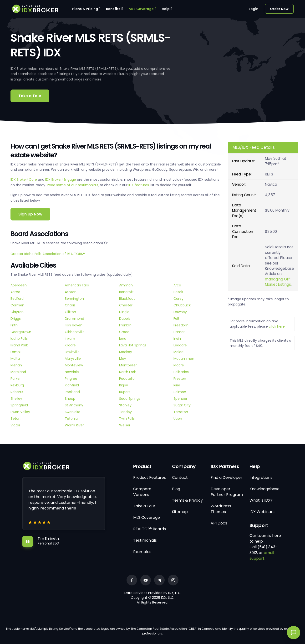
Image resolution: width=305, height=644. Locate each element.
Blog (176, 489)
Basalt (178, 292)
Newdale (72, 372)
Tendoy (125, 412)
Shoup (70, 399)
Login (254, 9)
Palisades (181, 372)
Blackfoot (127, 299)
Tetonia (71, 419)
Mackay (126, 352)
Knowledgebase (264, 489)
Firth (14, 325)
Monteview (74, 365)
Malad (178, 352)
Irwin (177, 339)
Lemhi (15, 352)
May (123, 359)
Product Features (150, 477)
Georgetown (21, 332)
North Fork (127, 372)
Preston (180, 379)
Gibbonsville (75, 332)
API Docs (219, 523)
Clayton (17, 312)
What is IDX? (261, 500)
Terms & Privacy (187, 500)
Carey (178, 299)
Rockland (72, 392)
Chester (126, 305)
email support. (262, 556)
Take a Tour (30, 96)
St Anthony (74, 405)
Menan (16, 365)
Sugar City (182, 405)
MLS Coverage (141, 9)
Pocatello (127, 379)
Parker (16, 379)
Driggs (16, 319)
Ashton (71, 292)
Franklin (125, 325)
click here (277, 326)
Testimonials (145, 540)
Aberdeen (19, 285)
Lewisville (72, 352)
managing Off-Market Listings (278, 282)
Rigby (124, 385)
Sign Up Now (30, 214)
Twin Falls (127, 419)
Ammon (126, 285)
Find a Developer (226, 477)
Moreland (18, 372)
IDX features (139, 185)
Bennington (74, 299)
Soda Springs (130, 399)
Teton (15, 419)
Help (166, 9)
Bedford (17, 299)
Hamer (179, 332)
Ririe (177, 385)
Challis (70, 305)
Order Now (279, 9)
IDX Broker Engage (61, 180)
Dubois (125, 319)
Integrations (261, 477)
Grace (124, 332)
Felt (176, 319)
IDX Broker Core (24, 180)
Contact (180, 477)
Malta (15, 359)
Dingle (124, 312)
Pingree (71, 379)
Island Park (19, 345)
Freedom (181, 325)
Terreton (181, 412)
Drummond (74, 319)
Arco (177, 285)
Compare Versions (142, 492)
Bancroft (126, 292)
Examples (142, 552)
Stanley (125, 405)
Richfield (72, 385)
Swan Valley (20, 412)
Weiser (125, 425)
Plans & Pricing (85, 9)
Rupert (125, 392)
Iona (123, 339)
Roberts (17, 392)
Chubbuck (182, 305)
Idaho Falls (19, 339)
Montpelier (128, 365)
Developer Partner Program (227, 492)
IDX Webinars (262, 512)
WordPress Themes (221, 509)
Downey (180, 312)
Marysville (73, 359)
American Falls (77, 285)
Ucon (178, 419)
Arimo (15, 292)
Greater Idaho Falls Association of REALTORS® (48, 254)
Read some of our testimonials (73, 185)
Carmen (17, 305)
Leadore (180, 345)
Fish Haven (74, 325)
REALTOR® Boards (150, 529)
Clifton (70, 312)
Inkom (70, 339)
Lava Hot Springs (133, 345)
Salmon (180, 392)
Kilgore (70, 345)
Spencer (180, 399)
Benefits (113, 9)
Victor (15, 425)
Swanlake (73, 412)
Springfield (19, 405)
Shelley (16, 399)
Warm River (74, 425)
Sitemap (180, 512)
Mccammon (184, 359)
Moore (179, 365)
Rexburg (17, 385)
